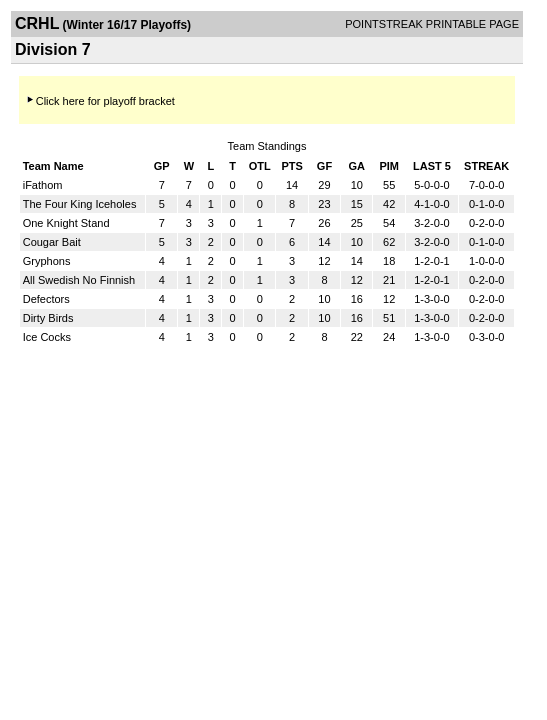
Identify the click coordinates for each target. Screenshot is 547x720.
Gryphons (47, 261)
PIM (389, 166)
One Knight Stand (66, 223)
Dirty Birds (48, 318)
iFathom (43, 185)
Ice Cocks (47, 337)
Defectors (46, 299)
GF (324, 166)
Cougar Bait (52, 242)
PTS (291, 166)
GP (162, 166)
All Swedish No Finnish (79, 280)
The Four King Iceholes (80, 204)
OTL (260, 166)
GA (357, 166)
